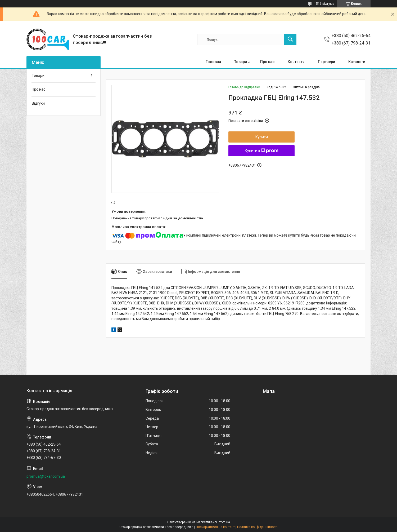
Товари (241, 62)
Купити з (262, 151)
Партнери (326, 62)
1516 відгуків (324, 4)
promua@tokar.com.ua (46, 476)
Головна (213, 62)
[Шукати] (290, 39)
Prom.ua (224, 522)
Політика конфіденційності (257, 527)
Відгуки (38, 103)
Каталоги (357, 62)
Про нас (267, 62)
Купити (262, 137)
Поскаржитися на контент (215, 527)
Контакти (296, 62)
